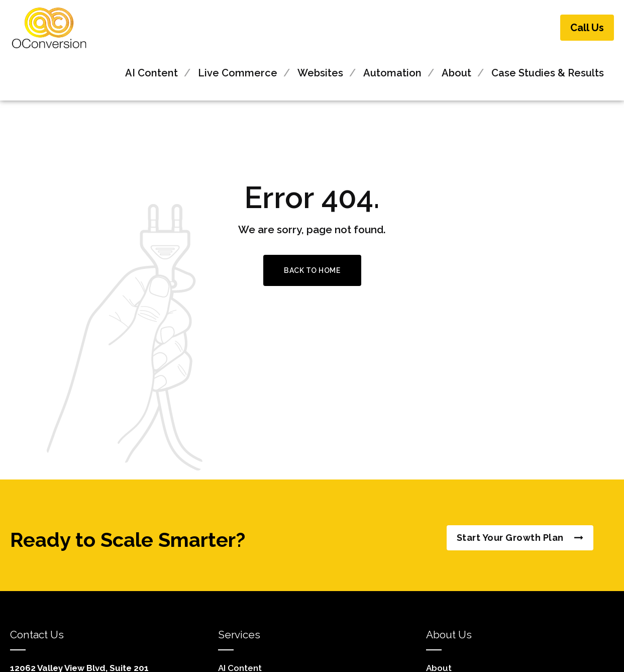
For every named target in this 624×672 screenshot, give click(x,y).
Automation (392, 73)
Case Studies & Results (548, 73)
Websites (320, 73)
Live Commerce (238, 73)
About (456, 73)
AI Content (151, 73)
